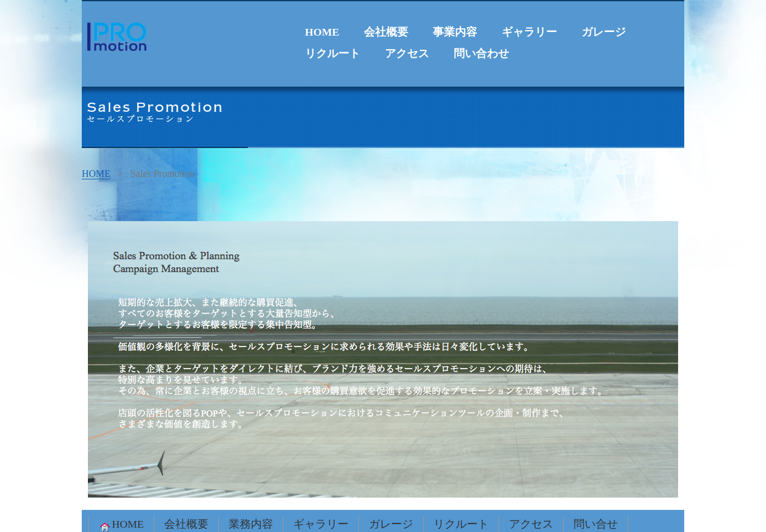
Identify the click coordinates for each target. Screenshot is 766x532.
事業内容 (455, 32)
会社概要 (386, 32)
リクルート (333, 53)
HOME (322, 32)
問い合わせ (481, 53)
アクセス (407, 53)
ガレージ (604, 32)
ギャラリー (529, 32)
